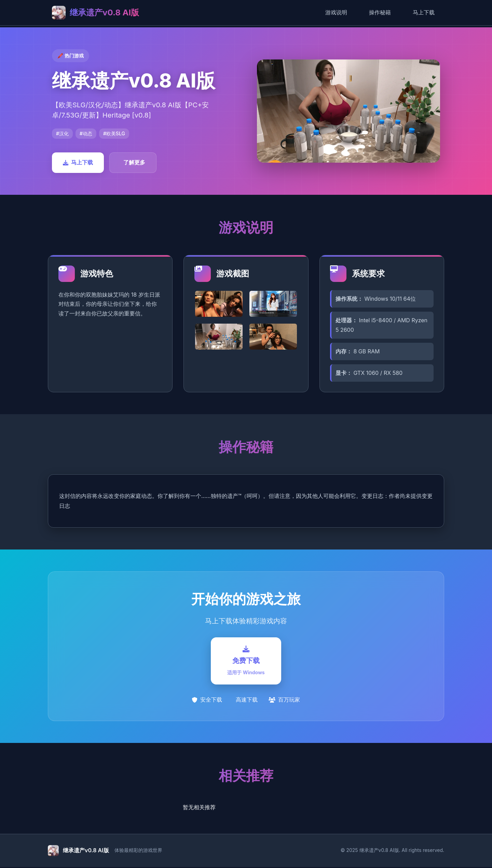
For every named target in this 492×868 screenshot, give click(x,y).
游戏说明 (336, 12)
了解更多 (134, 162)
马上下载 (424, 12)
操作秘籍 (380, 12)
